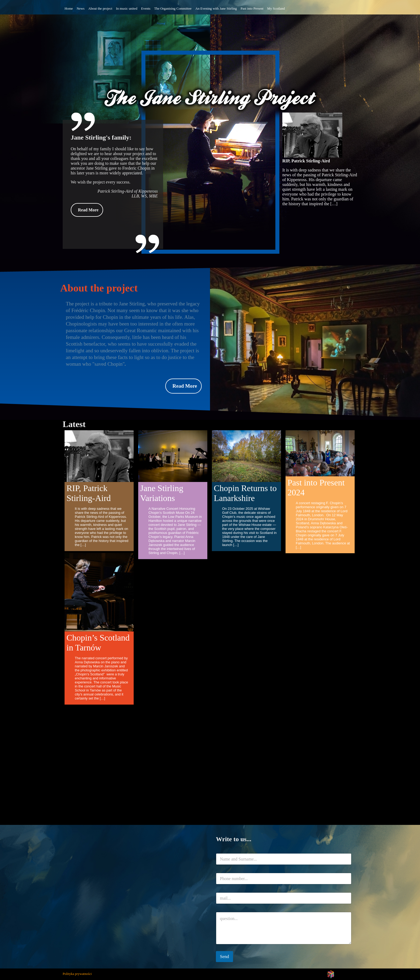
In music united (127, 9)
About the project (100, 9)
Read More (88, 210)
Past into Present (252, 9)
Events (146, 9)
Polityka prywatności (77, 974)
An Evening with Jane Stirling (216, 9)
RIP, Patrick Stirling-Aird (306, 161)
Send (224, 957)
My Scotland (276, 9)
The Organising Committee (173, 9)
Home (69, 9)
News (80, 9)
